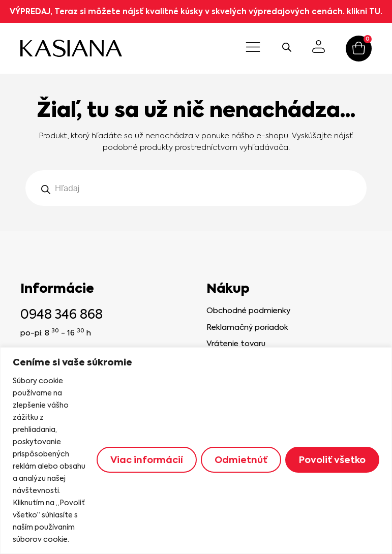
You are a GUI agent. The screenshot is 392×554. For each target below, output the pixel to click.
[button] (253, 48)
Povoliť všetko (332, 460)
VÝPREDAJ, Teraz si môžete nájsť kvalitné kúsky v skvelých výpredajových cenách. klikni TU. (196, 11)
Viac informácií (147, 460)
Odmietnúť (241, 460)
